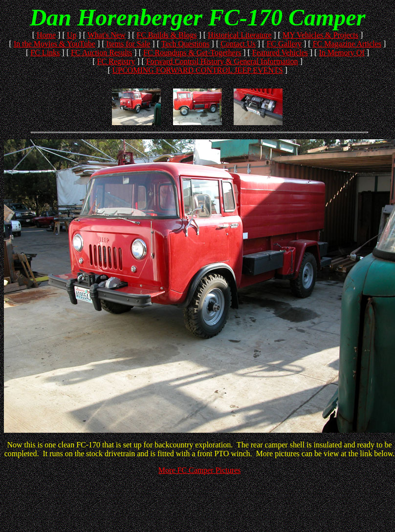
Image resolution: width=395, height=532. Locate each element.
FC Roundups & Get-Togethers (192, 53)
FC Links (45, 53)
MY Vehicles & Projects (320, 35)
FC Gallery (284, 44)
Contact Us (238, 44)
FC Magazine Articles (347, 44)
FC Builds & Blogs (166, 35)
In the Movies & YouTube (55, 44)
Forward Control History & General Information (222, 61)
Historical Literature (240, 35)
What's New (107, 35)
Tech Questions (186, 44)
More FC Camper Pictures (199, 470)
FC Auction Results (101, 53)
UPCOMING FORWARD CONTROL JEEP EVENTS (197, 70)
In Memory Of (341, 53)
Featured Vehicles (280, 53)
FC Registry (116, 61)
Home (46, 35)
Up (72, 35)
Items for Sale (129, 44)
